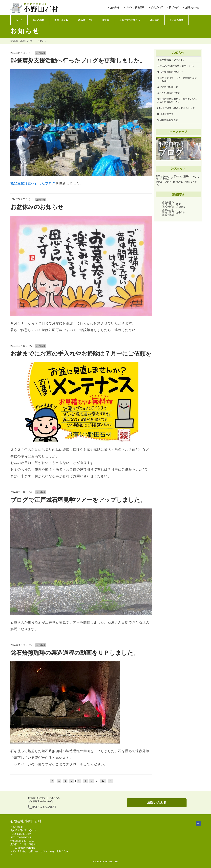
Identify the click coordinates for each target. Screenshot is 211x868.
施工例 (106, 20)
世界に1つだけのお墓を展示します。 (176, 66)
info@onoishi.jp (27, 848)
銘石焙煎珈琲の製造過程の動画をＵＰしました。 (75, 653)
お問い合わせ (192, 7)
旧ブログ (174, 7)
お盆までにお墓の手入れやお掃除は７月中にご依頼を (81, 353)
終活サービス (85, 20)
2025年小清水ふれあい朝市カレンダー (177, 108)
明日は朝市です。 (167, 114)
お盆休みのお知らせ (37, 207)
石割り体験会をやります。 (171, 60)
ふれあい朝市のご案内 (169, 93)
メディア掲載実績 (135, 7)
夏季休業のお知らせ (168, 87)
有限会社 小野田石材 (21, 41)
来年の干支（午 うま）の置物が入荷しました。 (177, 79)
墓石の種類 (38, 20)
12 (103, 781)
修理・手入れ (61, 20)
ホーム (19, 20)
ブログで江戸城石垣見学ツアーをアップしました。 (78, 500)
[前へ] (52, 781)
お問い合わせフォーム (41, 851)
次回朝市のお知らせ (168, 120)
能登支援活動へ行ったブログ (33, 183)
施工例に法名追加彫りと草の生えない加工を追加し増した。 (177, 100)
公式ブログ (157, 7)
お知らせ (115, 7)
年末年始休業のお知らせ (170, 72)
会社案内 (155, 20)
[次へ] (111, 781)
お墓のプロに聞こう (130, 20)
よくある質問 (176, 20)
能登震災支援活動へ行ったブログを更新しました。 (78, 60)
